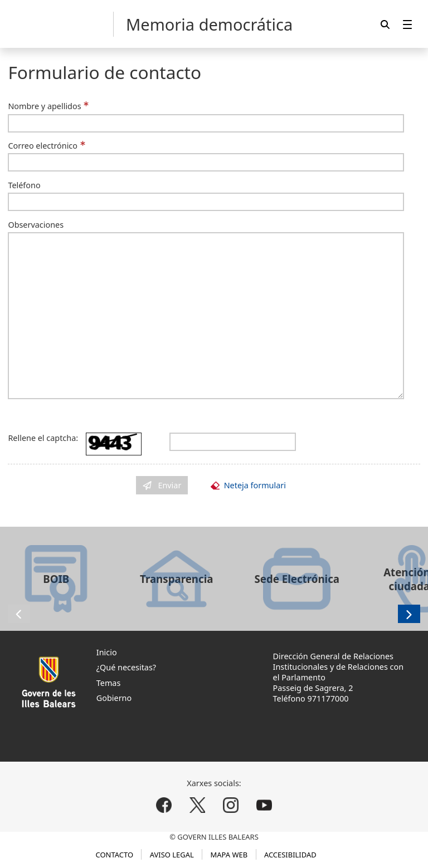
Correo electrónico (43, 146)
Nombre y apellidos (44, 106)
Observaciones (36, 225)
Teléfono (24, 185)
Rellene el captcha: (43, 438)
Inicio (107, 652)
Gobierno (114, 698)
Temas (109, 683)
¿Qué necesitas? (126, 667)
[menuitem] (407, 24)
